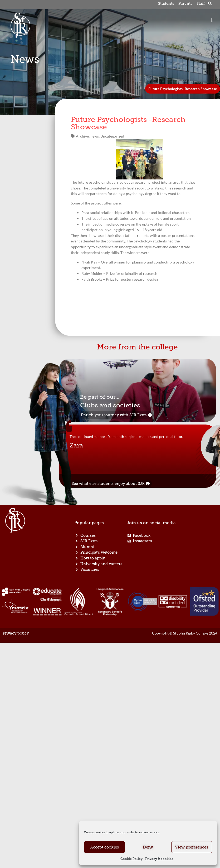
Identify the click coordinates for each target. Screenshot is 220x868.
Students (166, 4)
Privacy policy (16, 633)
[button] (210, 4)
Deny (148, 847)
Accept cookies (104, 847)
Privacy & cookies (159, 859)
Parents (185, 4)
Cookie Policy (131, 859)
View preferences (192, 847)
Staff (201, 4)
